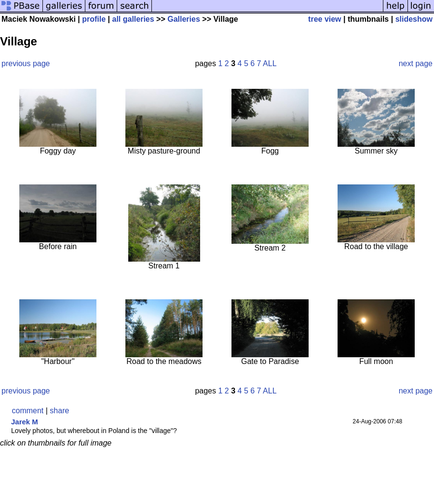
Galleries (184, 19)
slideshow (414, 19)
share (59, 411)
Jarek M (25, 422)
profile (94, 19)
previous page (26, 63)
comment (28, 411)
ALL (270, 63)
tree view (325, 19)
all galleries (133, 19)
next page (416, 63)
